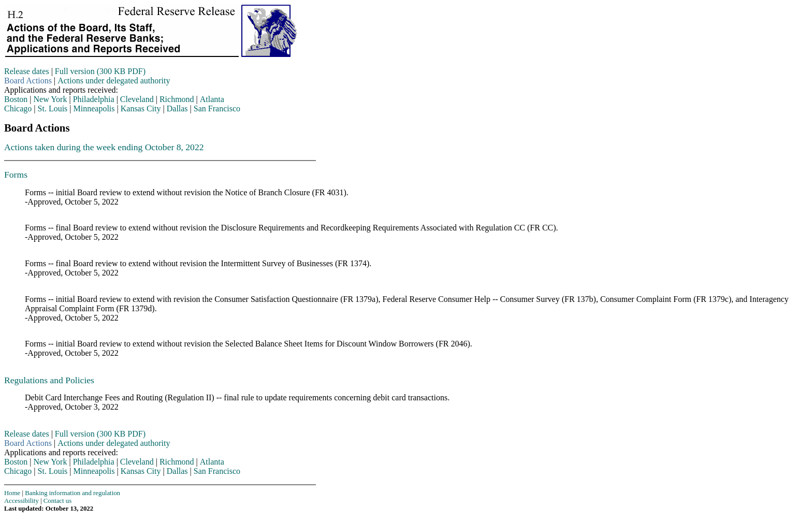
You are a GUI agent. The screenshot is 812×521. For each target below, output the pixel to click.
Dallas (177, 108)
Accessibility (21, 501)
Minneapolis (94, 108)
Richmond (177, 99)
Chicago (18, 108)
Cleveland (137, 99)
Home (12, 493)
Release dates (27, 71)
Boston (16, 99)
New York (50, 99)
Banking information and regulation (72, 493)
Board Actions (28, 81)
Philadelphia (94, 99)
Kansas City (141, 108)
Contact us (57, 501)
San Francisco (217, 108)
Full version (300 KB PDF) (100, 71)
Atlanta (212, 99)
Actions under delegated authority (114, 81)
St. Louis (53, 108)
